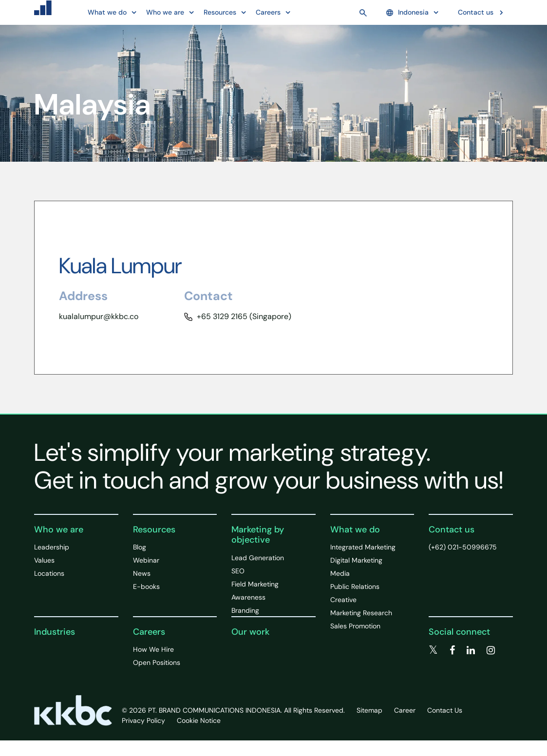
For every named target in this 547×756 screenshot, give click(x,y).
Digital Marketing (356, 560)
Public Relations (355, 586)
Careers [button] (268, 12)
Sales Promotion (355, 626)
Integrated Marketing (363, 547)
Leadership (52, 547)
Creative (343, 600)
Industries (55, 632)
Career (405, 710)
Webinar (146, 560)
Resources (154, 529)
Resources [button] (220, 12)
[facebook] (452, 650)
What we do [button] (107, 12)
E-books (146, 586)
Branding (245, 610)
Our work (250, 632)
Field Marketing (255, 584)
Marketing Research (361, 613)
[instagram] (491, 650)
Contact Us (445, 710)
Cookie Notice (199, 720)
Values (44, 560)
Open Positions (157, 662)
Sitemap (369, 710)
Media (340, 573)
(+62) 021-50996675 (463, 547)
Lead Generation (258, 558)
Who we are (59, 529)
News (142, 573)
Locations (49, 573)
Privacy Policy (143, 720)
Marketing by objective (258, 535)
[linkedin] (471, 650)
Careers (149, 632)
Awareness (248, 597)
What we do (355, 529)
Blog (140, 547)
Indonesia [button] (407, 12)
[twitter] (433, 650)
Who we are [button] (165, 12)
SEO (238, 571)
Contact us (476, 12)
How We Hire (153, 649)
